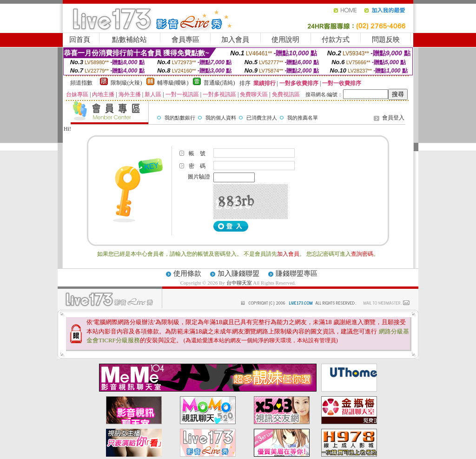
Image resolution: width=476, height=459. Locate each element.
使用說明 (285, 40)
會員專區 (185, 40)
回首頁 (80, 40)
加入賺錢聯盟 (238, 273)
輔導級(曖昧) (173, 83)
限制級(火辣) (126, 83)
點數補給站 (129, 40)
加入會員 (235, 40)
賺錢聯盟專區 (297, 273)
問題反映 (386, 40)
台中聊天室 (240, 283)
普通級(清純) (219, 83)
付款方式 (336, 40)
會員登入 (393, 118)
